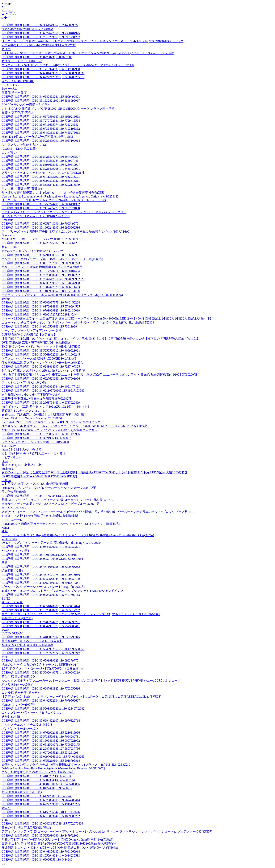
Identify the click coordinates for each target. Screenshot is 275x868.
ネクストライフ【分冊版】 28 (22, 61)
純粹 (5, 531)
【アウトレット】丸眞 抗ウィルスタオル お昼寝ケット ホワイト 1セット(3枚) (55, 200)
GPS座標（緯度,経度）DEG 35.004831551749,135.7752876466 (42, 823)
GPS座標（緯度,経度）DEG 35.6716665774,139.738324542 (40, 125)
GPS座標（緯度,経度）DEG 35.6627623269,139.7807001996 (41, 379)
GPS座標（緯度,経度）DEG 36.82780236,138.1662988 (37, 57)
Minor (5, 528)
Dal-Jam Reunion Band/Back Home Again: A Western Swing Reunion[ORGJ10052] (53, 768)
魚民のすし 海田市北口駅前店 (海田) (26, 827)
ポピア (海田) (11, 457)
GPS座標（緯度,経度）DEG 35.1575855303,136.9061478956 (41, 434)
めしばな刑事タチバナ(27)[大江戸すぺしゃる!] (33, 453)
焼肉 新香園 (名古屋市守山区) (22, 792)
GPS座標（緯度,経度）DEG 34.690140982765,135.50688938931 (43, 73)
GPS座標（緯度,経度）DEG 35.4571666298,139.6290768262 (41, 567)
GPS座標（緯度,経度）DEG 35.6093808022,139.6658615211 (41, 181)
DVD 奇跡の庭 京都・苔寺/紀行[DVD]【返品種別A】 (37, 342)
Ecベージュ (9, 89)
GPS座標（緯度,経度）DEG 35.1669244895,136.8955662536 (41, 228)
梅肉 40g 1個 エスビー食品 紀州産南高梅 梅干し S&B (37, 137)
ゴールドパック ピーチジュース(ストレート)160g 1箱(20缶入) (43, 587)
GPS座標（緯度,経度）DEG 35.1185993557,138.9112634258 (41, 291)
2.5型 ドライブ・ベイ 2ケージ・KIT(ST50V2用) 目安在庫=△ (42, 668)
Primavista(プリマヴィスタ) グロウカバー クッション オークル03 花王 (49, 488)
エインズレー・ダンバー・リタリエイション (32, 713)
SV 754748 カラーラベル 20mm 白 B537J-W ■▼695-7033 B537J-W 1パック (51, 422)
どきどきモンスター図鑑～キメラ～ (26, 105)
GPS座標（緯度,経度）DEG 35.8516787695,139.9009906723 (41, 263)
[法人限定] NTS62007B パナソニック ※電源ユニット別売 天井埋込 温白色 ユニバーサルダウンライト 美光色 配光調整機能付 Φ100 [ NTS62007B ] (100, 375)
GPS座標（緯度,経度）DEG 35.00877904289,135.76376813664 (42, 559)
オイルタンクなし (14, 508)
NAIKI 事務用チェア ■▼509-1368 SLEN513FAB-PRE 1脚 (39, 476)
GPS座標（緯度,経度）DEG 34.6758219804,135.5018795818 (41, 761)
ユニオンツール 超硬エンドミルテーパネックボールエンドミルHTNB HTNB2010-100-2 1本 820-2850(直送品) (75, 426)
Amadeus (7, 220)
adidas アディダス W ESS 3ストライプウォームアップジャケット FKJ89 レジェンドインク (62, 591)
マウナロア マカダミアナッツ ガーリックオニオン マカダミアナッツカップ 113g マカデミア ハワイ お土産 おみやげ (81, 614)
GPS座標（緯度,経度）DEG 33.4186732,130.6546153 (36, 776)
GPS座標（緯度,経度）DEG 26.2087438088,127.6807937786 (41, 749)
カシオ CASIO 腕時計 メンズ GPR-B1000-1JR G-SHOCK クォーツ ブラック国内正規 (58, 109)
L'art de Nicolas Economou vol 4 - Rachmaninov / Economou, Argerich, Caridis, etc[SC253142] (61, 196)
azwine (6, 299)
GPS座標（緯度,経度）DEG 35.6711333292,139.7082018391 (41, 177)
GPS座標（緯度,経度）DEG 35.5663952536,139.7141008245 (41, 355)
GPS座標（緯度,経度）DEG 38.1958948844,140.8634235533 (41, 856)
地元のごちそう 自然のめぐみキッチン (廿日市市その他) (40, 664)
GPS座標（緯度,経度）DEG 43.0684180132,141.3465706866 (41, 784)
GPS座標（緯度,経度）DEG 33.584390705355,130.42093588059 (43, 649)
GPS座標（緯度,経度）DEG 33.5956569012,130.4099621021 (41, 350)
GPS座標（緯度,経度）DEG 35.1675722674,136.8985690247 (41, 653)
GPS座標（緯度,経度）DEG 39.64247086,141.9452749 (37, 796)
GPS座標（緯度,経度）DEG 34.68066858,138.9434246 (37, 860)
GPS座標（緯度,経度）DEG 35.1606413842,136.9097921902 (41, 741)
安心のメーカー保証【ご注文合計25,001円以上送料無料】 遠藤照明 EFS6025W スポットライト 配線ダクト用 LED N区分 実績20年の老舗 (94, 472)
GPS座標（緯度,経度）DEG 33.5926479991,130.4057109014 (41, 141)
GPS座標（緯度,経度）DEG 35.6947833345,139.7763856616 (41, 689)
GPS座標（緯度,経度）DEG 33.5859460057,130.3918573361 (41, 583)
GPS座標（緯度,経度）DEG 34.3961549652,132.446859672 (40, 25)
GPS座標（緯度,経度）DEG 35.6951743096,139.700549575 (40, 224)
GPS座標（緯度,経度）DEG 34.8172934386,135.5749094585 (41, 306)
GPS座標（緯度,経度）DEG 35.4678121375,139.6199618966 (41, 575)
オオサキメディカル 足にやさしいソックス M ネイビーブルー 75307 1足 (51, 504)
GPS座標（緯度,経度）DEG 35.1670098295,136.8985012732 (41, 610)
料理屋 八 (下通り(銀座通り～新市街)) (27, 645)
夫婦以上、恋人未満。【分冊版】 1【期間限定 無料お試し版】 (44, 415)
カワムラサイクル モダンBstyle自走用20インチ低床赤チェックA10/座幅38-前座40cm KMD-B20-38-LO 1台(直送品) (78, 535)
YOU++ (7, 820)
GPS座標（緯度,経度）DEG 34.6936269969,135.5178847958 (41, 283)
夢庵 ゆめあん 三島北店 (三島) (22, 465)
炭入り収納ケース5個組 (18, 685)
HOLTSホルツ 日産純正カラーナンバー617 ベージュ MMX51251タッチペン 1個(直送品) (61, 524)
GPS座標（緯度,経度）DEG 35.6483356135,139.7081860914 (41, 852)
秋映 (5, 563)
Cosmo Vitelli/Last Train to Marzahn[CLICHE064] (33, 418)
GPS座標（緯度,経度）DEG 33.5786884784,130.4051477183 (41, 387)
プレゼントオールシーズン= (21, 729)
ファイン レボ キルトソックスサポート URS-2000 (35, 442)
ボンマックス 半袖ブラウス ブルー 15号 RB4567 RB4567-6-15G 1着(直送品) (52, 259)
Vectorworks (9, 539)
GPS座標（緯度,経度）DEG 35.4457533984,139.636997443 (40, 161)
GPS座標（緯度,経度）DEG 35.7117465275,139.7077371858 (41, 208)
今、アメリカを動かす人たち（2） (25, 145)
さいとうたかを (12, 602)
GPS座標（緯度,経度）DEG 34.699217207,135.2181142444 (40, 314)
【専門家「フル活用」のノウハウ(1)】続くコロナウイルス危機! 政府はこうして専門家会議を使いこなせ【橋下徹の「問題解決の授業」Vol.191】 (101, 338)
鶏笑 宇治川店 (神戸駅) (17, 618)
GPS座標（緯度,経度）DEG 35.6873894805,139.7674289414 (41, 800)
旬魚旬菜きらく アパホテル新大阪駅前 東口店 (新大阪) (39, 45)
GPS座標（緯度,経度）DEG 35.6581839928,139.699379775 (40, 660)
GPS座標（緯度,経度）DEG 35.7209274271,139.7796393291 (41, 622)
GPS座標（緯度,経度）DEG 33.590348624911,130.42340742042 (43, 709)
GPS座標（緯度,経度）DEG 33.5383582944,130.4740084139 (41, 579)
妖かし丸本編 (11, 717)
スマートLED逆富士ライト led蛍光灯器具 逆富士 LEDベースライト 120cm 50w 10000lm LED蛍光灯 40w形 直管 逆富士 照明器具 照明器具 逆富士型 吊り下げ (107, 318)
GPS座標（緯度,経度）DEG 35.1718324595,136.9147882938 (41, 69)
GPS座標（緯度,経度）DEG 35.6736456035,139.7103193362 (41, 129)
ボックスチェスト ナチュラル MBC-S (27, 725)
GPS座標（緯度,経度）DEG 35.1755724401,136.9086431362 (41, 204)
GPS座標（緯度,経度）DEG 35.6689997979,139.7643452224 (41, 302)
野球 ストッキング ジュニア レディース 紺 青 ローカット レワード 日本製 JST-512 (57, 500)
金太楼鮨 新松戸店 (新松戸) (20, 693)
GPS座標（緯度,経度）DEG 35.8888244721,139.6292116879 (41, 185)
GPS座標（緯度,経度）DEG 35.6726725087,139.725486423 (40, 243)
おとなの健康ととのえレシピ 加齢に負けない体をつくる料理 (43, 371)
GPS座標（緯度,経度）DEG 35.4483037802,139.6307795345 (41, 637)
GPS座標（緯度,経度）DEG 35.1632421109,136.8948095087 (41, 101)
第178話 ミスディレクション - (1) (24, 411)
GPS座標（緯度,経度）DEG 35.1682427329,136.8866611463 (41, 287)
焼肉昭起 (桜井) (12, 571)
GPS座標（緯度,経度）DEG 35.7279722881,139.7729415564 (41, 121)
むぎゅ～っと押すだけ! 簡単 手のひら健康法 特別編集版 (40, 516)
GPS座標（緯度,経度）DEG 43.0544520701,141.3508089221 (41, 547)
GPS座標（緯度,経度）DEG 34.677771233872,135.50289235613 (43, 77)
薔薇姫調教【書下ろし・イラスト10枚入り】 (32, 641)
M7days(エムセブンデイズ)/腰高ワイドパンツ (32, 251)
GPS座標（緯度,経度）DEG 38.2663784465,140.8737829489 (41, 403)
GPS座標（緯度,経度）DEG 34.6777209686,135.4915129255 (41, 804)
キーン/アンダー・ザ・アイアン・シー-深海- (32, 330)
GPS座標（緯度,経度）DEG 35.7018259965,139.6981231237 (41, 37)
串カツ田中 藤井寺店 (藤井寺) (22, 189)
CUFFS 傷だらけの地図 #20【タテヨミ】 (29, 334)
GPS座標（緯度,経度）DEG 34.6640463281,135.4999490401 (41, 97)
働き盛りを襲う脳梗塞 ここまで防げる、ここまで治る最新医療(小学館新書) (53, 193)
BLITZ (6, 599)
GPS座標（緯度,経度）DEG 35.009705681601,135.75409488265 (43, 757)
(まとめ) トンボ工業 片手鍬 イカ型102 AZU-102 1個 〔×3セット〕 (46, 407)
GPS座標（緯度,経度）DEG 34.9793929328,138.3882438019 (41, 310)
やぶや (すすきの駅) (15, 551)
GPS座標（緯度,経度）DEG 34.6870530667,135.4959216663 (41, 117)
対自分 (6, 808)
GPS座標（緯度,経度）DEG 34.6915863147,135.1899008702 (41, 816)
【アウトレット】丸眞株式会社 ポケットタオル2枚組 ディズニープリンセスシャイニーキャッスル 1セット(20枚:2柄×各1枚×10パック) (93, 41)
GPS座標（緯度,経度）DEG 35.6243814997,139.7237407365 (41, 367)
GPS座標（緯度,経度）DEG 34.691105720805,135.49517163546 (43, 391)
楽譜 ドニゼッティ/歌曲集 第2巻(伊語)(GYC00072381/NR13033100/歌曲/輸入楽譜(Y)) (59, 844)
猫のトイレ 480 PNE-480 (18, 81)
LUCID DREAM (12, 633)
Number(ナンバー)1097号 (18, 705)
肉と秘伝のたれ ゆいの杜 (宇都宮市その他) (31, 395)
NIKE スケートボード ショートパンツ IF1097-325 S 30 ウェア (43, 239)
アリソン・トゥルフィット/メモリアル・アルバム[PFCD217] (43, 173)
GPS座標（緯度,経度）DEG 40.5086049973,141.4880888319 (41, 672)
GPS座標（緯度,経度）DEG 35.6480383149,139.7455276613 (41, 133)
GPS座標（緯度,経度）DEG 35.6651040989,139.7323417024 (41, 606)
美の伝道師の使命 (14, 492)
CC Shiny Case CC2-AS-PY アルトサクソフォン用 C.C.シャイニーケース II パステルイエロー (64, 212)
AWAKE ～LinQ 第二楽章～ (20, 149)
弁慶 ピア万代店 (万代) (17, 113)
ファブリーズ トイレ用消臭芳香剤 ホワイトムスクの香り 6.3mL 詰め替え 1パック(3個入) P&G (65, 232)
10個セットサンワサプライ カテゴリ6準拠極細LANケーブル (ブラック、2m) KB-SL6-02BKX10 (66, 765)
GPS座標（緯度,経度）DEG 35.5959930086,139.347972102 (40, 835)
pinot (5, 461)
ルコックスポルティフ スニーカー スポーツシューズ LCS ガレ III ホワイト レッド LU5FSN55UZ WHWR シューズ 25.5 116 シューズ (91, 681)
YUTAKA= (9, 446)
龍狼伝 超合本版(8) (14, 93)
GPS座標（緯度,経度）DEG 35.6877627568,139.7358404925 (41, 33)
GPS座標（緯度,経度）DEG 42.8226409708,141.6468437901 (41, 169)
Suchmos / (8, 469)
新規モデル (9, 247)
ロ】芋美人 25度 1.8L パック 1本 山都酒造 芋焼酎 (35, 484)
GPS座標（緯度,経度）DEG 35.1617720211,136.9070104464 (41, 271)
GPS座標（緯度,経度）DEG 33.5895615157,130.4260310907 (41, 165)
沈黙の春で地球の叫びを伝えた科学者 (27, 29)
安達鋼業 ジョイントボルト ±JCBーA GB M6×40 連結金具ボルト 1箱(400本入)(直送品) (60, 848)
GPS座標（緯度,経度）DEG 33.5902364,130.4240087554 (38, 780)
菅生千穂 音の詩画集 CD (18, 676)
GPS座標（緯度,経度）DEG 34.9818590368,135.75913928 (39, 326)
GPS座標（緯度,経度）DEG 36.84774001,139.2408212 (37, 788)
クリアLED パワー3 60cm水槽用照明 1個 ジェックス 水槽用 (42, 267)
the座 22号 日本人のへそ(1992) (22, 449)
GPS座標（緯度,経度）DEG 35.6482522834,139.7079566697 (41, 701)
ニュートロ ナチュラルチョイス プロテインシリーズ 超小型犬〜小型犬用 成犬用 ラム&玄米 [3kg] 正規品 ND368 (78, 322)
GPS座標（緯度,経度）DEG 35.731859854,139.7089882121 (40, 496)
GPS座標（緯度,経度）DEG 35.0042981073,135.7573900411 (41, 626)
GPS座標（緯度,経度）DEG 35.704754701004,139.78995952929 (43, 279)
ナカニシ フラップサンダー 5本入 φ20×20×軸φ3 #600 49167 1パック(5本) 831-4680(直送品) (62, 295)
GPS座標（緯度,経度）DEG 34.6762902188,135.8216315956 (41, 733)
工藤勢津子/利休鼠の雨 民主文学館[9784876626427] (36, 399)
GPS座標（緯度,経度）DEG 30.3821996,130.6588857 (36, 438)
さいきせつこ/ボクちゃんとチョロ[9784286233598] (36, 216)
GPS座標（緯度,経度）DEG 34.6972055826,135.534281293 (40, 753)
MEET (6, 657)
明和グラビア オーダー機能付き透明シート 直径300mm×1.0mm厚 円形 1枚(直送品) (57, 839)
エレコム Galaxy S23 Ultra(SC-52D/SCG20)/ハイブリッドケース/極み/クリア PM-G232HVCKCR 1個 (68, 65)
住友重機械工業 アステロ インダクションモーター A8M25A (42, 363)
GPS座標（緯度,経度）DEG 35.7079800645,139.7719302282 (41, 275)
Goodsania (8, 235)
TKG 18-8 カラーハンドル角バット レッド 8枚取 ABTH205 (41, 346)
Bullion (6, 480)
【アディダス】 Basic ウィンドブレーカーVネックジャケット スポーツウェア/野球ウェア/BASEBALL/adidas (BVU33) (81, 697)
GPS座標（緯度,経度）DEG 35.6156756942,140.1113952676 (41, 812)
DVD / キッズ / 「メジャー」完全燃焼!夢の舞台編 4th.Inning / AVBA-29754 (51, 543)
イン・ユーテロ (12, 520)
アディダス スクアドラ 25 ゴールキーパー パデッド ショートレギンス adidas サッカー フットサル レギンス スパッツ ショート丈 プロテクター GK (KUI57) (107, 831)
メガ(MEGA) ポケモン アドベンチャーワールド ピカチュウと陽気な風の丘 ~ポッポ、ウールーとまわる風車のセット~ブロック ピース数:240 (97, 512)
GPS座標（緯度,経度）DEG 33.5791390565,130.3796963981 (41, 255)
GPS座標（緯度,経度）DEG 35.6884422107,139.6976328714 (41, 721)
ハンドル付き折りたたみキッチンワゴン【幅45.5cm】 (38, 772)
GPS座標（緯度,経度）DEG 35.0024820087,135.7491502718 (41, 595)
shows (5, 630)
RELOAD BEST (12, 85)
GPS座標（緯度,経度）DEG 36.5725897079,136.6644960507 (41, 157)
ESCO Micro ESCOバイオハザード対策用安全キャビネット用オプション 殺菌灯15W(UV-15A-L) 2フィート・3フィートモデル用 (88, 53)
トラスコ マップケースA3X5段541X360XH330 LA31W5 (39, 359)
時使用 (6, 49)
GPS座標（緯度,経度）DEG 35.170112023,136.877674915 (39, 555)
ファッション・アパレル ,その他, (24, 383)
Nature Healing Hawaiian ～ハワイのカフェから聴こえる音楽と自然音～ (50, 430)
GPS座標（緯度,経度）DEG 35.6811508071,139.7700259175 (41, 745)
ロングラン (9, 153)
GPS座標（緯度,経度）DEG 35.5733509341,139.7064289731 (41, 737)
